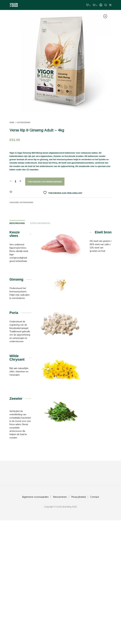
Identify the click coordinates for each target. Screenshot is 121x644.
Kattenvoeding (24, 123)
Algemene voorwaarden (35, 497)
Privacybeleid (78, 497)
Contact (95, 497)
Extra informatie (40, 223)
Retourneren (60, 497)
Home (12, 123)
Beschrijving (17, 223)
